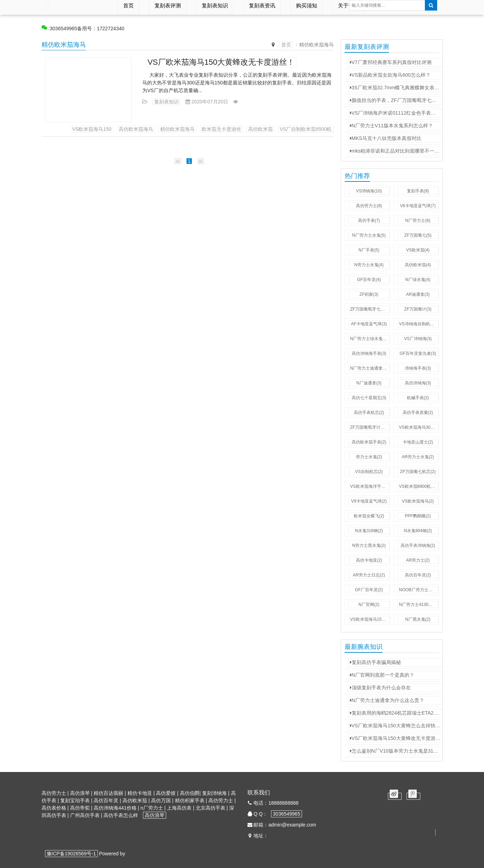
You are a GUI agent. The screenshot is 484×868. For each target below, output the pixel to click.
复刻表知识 (166, 102)
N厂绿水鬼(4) (418, 280)
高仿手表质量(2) (418, 413)
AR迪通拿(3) (418, 294)
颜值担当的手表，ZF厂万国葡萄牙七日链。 (396, 100)
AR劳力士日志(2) (369, 575)
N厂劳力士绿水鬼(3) (369, 339)
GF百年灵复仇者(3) (418, 353)
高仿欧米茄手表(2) (369, 442)
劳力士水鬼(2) (369, 457)
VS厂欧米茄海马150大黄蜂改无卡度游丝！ (221, 62)
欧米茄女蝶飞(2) (369, 516)
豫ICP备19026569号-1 (71, 854)
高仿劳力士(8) (369, 206)
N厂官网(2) (369, 605)
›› (200, 161)
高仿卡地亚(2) (369, 560)
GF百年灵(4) (369, 280)
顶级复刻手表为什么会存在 (380, 688)
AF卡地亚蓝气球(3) (369, 324)
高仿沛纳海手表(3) (369, 353)
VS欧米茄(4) (418, 250)
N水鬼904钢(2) (418, 531)
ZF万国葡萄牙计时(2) (370, 427)
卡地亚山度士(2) (418, 442)
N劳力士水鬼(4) (369, 265)
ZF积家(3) (369, 294)
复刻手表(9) (418, 191)
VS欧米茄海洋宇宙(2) (370, 486)
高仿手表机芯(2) (369, 413)
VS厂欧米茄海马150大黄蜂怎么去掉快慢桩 (396, 726)
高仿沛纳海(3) (418, 383)
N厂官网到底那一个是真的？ (382, 675)
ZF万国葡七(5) (418, 235)
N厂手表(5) (369, 250)
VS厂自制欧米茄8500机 (306, 129)
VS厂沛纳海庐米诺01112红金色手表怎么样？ (396, 113)
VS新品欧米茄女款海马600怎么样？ (390, 75)
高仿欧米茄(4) (418, 265)
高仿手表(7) (369, 221)
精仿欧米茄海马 (177, 129)
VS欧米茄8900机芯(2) (419, 486)
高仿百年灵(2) (418, 575)
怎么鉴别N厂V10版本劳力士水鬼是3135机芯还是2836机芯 (396, 751)
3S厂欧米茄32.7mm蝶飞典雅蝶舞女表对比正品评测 (396, 88)
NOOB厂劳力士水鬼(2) (419, 590)
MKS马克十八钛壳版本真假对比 (386, 138)
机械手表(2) (418, 398)
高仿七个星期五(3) (369, 398)
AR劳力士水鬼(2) (418, 457)
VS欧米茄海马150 (92, 129)
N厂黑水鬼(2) (418, 619)
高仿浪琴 (155, 815)
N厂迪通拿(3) (369, 383)
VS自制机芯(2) (369, 472)
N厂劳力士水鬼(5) (369, 235)
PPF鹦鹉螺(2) (418, 516)
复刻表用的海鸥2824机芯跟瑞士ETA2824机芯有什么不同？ (396, 713)
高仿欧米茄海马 (136, 129)
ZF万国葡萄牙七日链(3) (370, 309)
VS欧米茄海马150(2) (370, 619)
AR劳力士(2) (418, 560)
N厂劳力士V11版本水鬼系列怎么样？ (391, 126)
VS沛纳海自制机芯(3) (419, 324)
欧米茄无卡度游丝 (221, 129)
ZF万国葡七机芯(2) (418, 472)
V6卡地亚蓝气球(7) (418, 206)
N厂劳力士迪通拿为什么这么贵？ (387, 700)
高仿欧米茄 (260, 129)
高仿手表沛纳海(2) (418, 545)
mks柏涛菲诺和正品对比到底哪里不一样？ (396, 151)
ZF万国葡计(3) (418, 309)
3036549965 (287, 814)
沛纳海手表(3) (418, 368)
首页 (286, 45)
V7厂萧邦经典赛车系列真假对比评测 (391, 62)
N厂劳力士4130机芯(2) (419, 605)
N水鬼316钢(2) (369, 531)
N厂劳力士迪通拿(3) (369, 368)
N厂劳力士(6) (418, 221)
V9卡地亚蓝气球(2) (369, 501)
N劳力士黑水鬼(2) (369, 545)
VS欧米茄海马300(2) (419, 427)
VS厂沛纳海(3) (418, 339)
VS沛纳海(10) (369, 191)
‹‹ (178, 161)
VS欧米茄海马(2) (418, 501)
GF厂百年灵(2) (369, 590)
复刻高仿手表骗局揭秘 (375, 662)
